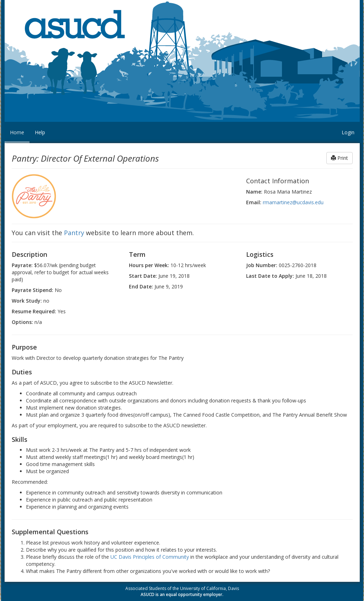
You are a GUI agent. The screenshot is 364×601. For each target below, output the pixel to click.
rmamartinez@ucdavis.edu (293, 202)
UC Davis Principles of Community (150, 557)
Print (339, 158)
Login (348, 132)
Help (40, 132)
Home (17, 132)
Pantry (74, 233)
